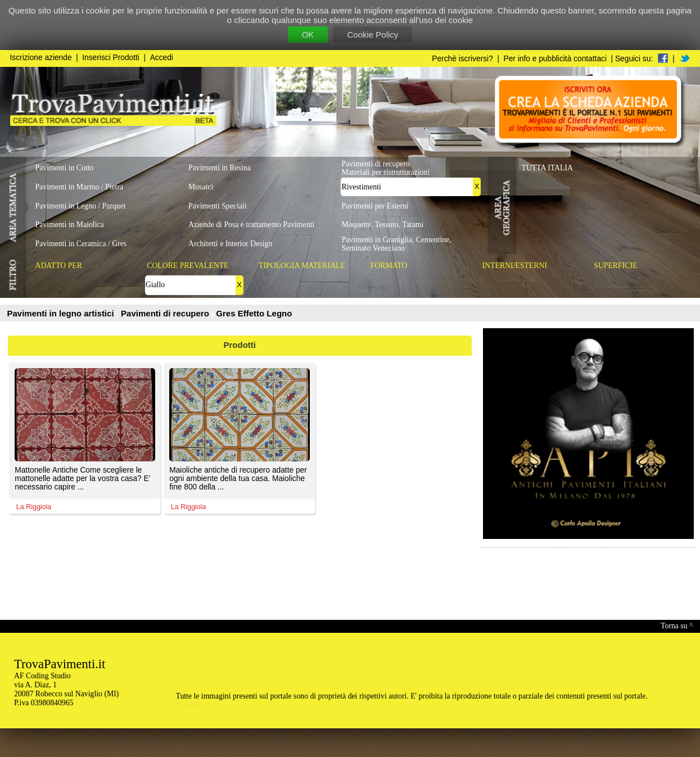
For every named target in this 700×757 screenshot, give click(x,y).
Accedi (162, 58)
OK (308, 35)
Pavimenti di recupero (166, 313)
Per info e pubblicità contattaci (555, 59)
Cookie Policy (372, 35)
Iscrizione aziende (41, 58)
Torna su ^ (677, 626)
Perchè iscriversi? (462, 59)
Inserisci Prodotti (111, 58)
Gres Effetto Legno (254, 313)
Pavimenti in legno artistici (62, 313)
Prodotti (240, 345)
